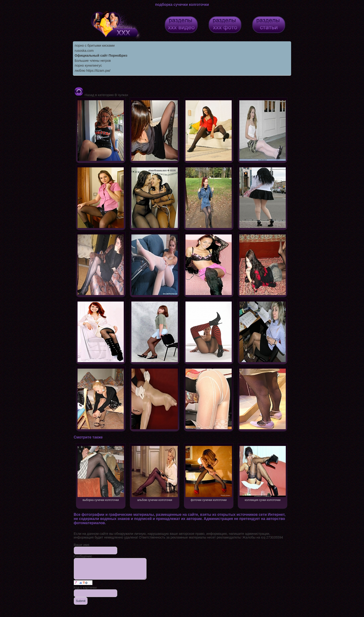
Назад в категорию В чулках (101, 95)
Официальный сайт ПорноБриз (101, 55)
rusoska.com (84, 51)
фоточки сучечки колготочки (209, 473)
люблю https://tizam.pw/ (93, 71)
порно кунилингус (88, 65)
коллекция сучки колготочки (263, 473)
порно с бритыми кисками (95, 45)
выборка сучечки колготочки (101, 473)
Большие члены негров (93, 61)
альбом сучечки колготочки (155, 473)
